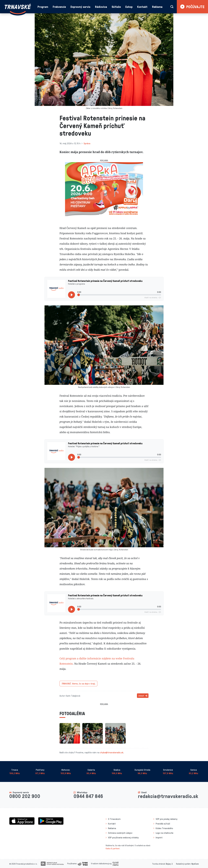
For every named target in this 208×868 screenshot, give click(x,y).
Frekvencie (59, 7)
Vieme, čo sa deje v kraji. (78, 684)
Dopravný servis (80, 7)
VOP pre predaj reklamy (167, 819)
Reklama (157, 7)
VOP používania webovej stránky (123, 837)
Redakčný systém (183, 864)
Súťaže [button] (116, 7)
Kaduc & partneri (113, 848)
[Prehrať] (71, 295)
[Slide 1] (101, 214)
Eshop (129, 7)
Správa (87, 143)
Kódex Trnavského (164, 828)
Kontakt (142, 7)
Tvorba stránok (159, 864)
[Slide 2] (107, 214)
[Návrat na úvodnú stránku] (18, 9)
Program (43, 7)
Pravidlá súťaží (163, 824)
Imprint (159, 837)
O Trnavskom (114, 819)
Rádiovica (101, 7)
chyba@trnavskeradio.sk (112, 752)
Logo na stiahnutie (165, 833)
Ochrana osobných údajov (120, 833)
